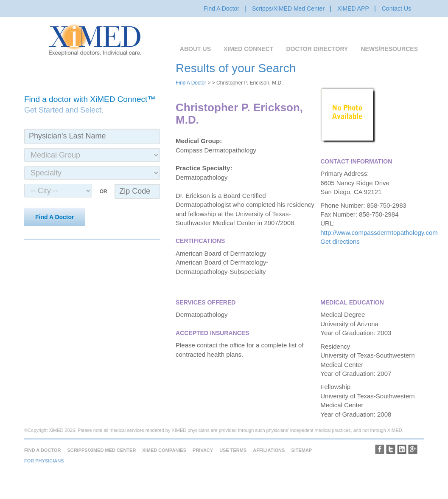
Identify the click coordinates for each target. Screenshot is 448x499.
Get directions (340, 241)
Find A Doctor (221, 8)
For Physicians (44, 461)
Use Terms (233, 450)
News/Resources (389, 49)
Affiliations (269, 450)
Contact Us (396, 8)
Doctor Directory (317, 49)
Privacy (203, 450)
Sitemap (301, 450)
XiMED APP (353, 8)
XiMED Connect (248, 49)
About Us (195, 49)
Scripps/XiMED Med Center (288, 8)
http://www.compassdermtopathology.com (379, 233)
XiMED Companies (164, 450)
